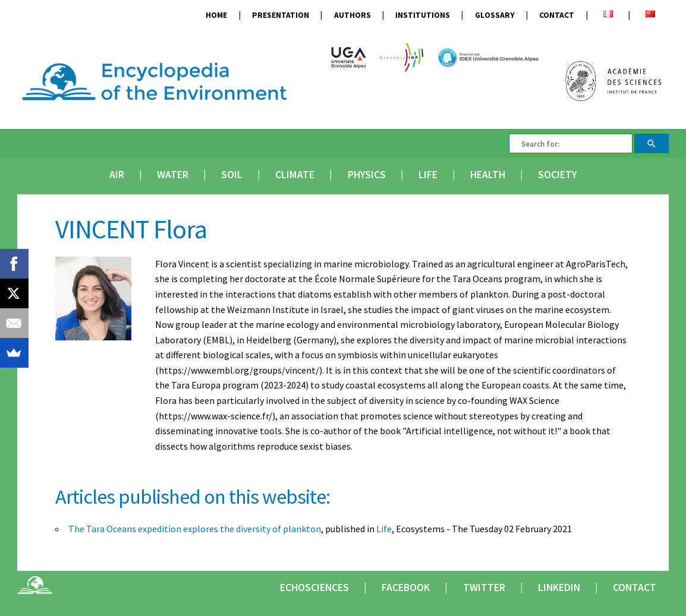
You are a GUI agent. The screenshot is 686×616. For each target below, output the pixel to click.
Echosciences (314, 587)
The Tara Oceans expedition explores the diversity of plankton (195, 529)
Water (173, 175)
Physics (367, 175)
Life (428, 175)
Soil (232, 175)
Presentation (281, 15)
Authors (353, 15)
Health (488, 175)
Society (557, 175)
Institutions (423, 15)
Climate (295, 175)
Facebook (406, 587)
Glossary (495, 15)
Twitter (484, 587)
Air (117, 175)
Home (216, 15)
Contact (557, 15)
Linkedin (559, 587)
